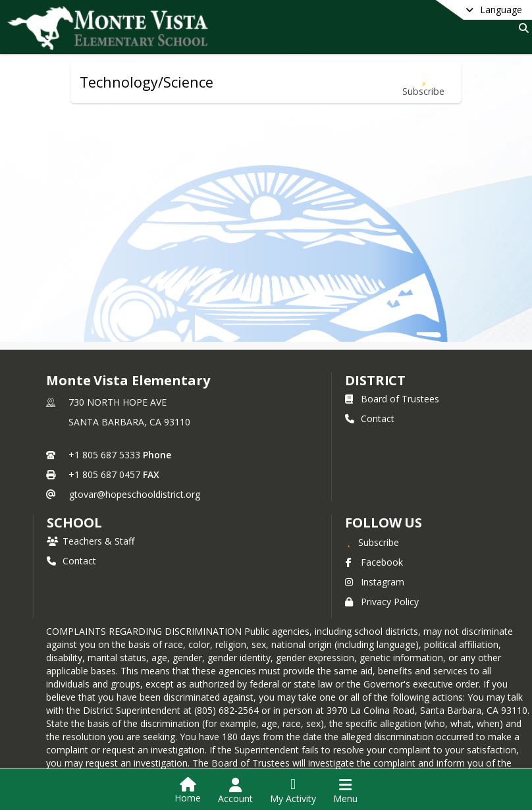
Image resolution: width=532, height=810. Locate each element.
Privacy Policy (382, 602)
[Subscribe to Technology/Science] (423, 83)
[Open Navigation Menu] (345, 791)
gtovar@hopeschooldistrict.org (135, 494)
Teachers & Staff (91, 541)
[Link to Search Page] (521, 28)
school (74, 523)
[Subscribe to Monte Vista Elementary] (372, 542)
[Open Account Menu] (235, 791)
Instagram (375, 582)
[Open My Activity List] (293, 791)
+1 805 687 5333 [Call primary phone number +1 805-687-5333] (104, 455)
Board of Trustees (392, 399)
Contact (370, 418)
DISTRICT (375, 380)
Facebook (374, 562)
